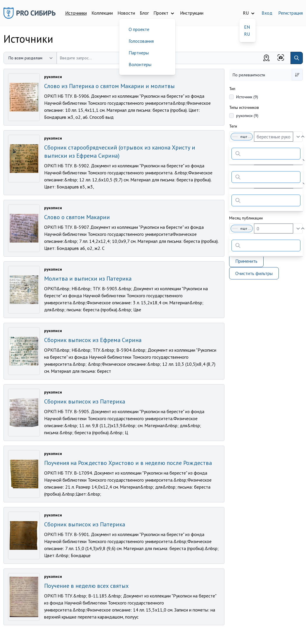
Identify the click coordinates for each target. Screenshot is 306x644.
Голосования (141, 41)
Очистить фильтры (254, 273)
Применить (246, 261)
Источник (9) (247, 97)
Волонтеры (140, 64)
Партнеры (139, 53)
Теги (233, 126)
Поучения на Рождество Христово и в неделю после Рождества (128, 463)
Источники (76, 13)
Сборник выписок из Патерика (85, 401)
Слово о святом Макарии (77, 217)
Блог (144, 13)
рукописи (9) (247, 116)
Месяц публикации (246, 218)
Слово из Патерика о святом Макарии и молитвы (109, 86)
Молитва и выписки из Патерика (88, 279)
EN (247, 27)
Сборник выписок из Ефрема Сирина (93, 340)
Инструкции (192, 13)
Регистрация (291, 13)
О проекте (139, 29)
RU (247, 34)
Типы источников (244, 107)
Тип (232, 89)
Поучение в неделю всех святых (86, 586)
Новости (126, 13)
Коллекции (102, 13)
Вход (267, 13)
